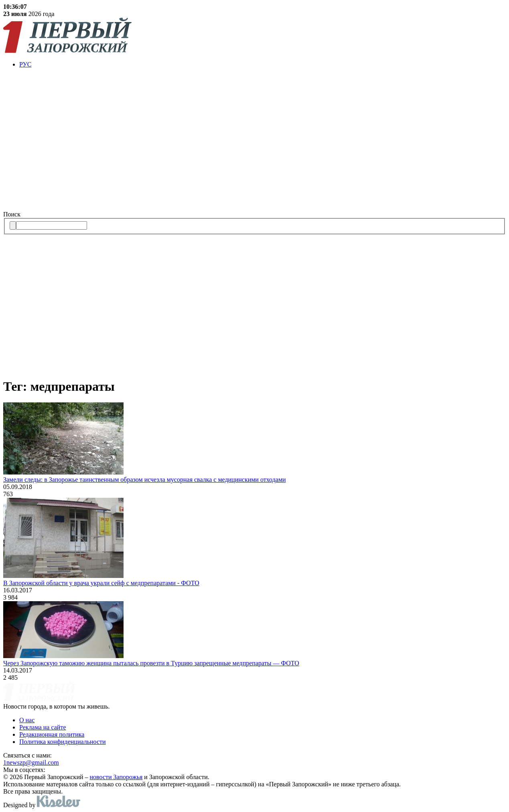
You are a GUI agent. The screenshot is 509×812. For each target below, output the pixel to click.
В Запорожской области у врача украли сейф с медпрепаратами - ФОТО (101, 583)
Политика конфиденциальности (63, 742)
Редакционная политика (52, 734)
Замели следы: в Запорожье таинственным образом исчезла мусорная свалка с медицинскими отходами (145, 480)
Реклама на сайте (43, 727)
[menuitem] (263, 65)
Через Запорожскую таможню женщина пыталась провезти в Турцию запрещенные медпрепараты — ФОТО (151, 663)
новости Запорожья (116, 777)
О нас (27, 720)
